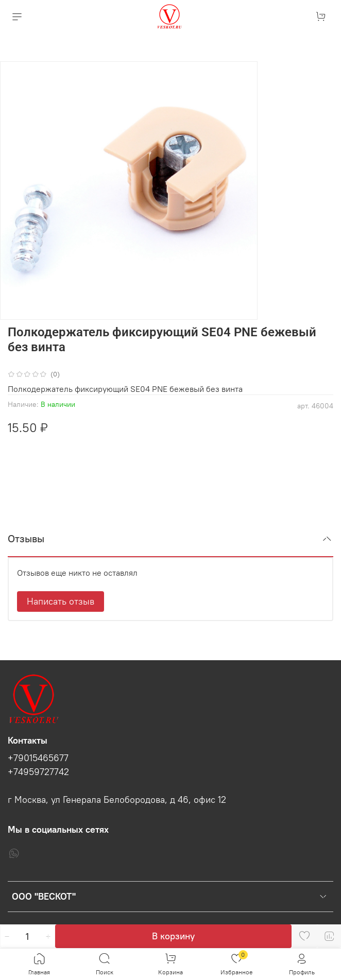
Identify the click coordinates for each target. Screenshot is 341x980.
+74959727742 (38, 772)
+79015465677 (38, 758)
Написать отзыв (61, 601)
